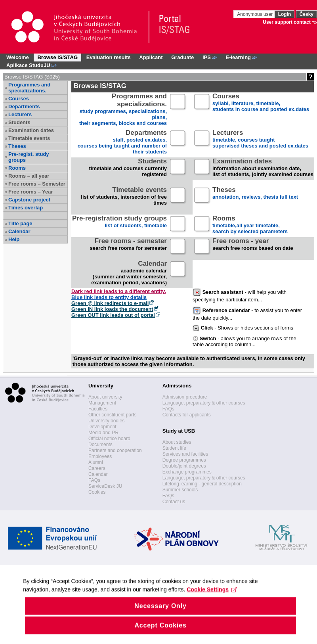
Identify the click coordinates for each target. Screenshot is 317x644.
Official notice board (109, 439)
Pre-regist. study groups (29, 157)
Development (102, 427)
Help (14, 239)
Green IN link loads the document (112, 309)
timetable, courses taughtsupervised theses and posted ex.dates (260, 139)
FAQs (94, 480)
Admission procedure (185, 397)
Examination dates (31, 130)
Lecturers (20, 114)
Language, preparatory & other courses (204, 403)
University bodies (106, 421)
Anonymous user (255, 14)
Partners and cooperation (115, 450)
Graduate (182, 57)
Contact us (174, 502)
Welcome (18, 57)
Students (19, 122)
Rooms (17, 168)
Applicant (151, 57)
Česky (306, 14)
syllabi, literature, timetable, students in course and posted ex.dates (261, 103)
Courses (19, 99)
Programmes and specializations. (29, 88)
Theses (17, 146)
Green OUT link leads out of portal (113, 315)
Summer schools (180, 490)
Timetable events (29, 138)
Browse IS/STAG (57, 57)
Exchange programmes (187, 472)
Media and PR (103, 433)
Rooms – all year (29, 176)
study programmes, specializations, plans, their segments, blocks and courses (123, 110)
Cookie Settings (213, 605)
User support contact (287, 22)
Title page (20, 223)
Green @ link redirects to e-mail (110, 303)
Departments (24, 106)
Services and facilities (185, 454)
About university (105, 397)
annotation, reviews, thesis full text (255, 196)
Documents (100, 445)
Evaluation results (109, 57)
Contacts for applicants (187, 415)
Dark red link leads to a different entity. (119, 291)
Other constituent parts (112, 415)
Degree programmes (184, 460)
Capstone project (29, 200)
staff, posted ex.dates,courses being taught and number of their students (122, 142)
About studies (177, 442)
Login (285, 14)
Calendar (19, 231)
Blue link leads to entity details (109, 297)
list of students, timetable (119, 225)
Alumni (96, 462)
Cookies (97, 492)
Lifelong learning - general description (202, 484)
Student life (174, 448)
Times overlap (26, 208)
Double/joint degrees (184, 466)
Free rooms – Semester (37, 184)
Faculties (98, 409)
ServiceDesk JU (105, 486)
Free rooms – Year (31, 192)
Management (102, 403)
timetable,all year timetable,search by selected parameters (250, 225)
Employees (100, 456)
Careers (97, 468)
